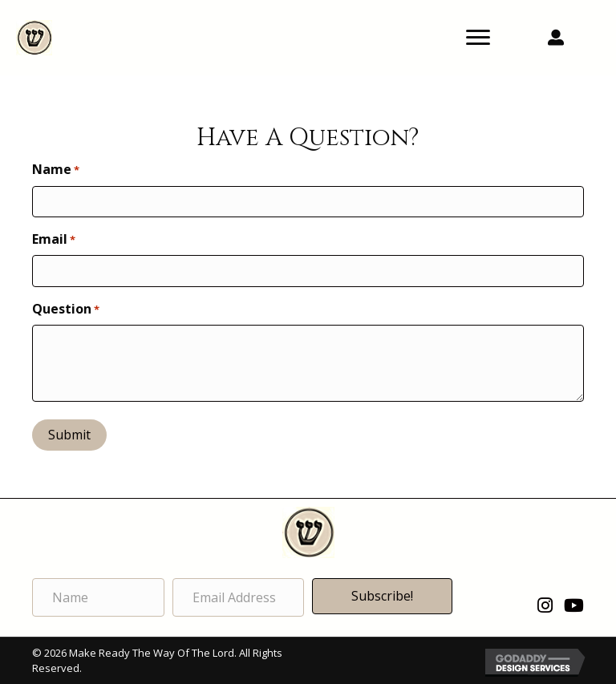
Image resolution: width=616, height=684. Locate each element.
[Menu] (478, 38)
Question (66, 309)
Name (56, 169)
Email (54, 239)
